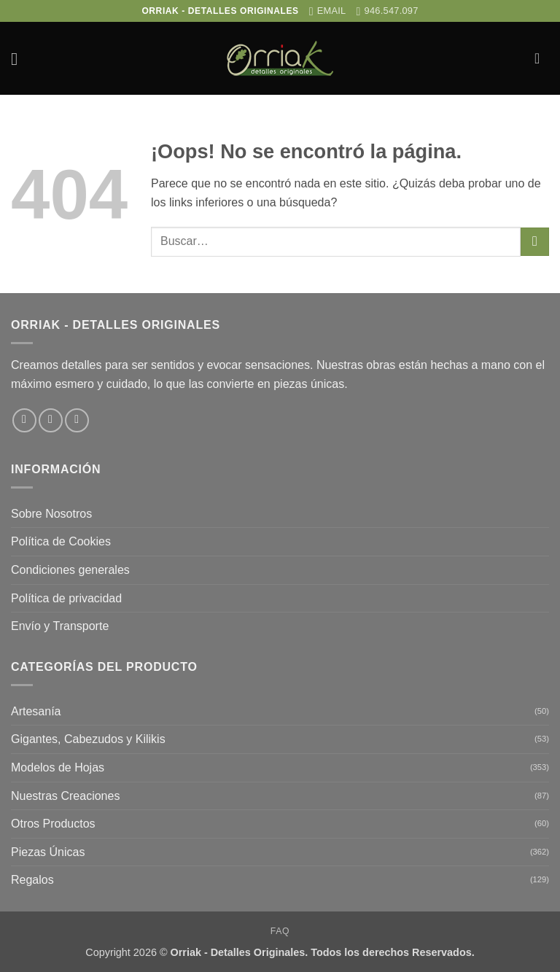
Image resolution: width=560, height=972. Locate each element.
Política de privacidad (66, 598)
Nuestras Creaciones (65, 796)
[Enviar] (535, 242)
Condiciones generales (70, 570)
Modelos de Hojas (58, 767)
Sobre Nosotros (51, 514)
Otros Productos (53, 824)
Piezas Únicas (48, 852)
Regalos (32, 880)
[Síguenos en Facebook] (24, 420)
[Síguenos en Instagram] (51, 420)
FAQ (280, 931)
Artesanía (36, 711)
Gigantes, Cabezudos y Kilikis (88, 739)
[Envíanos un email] (77, 420)
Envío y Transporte (60, 626)
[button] (20, 59)
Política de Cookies (61, 541)
